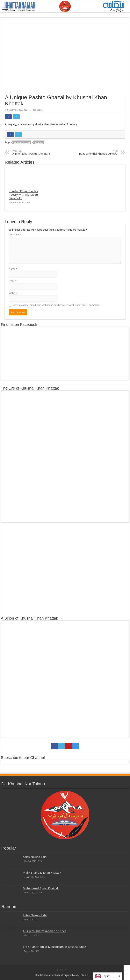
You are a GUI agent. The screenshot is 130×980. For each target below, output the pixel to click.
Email (13, 281)
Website (13, 293)
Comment (15, 235)
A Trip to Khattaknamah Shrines (44, 931)
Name (13, 269)
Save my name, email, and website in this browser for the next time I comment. (56, 305)
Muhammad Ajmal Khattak (41, 888)
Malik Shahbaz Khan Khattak (42, 873)
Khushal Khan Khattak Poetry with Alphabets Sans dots (24, 195)
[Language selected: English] (108, 976)
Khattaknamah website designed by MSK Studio (62, 975)
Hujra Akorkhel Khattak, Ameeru (98, 152)
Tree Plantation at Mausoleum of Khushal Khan (54, 947)
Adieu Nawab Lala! (35, 857)
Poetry (39, 143)
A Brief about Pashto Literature (32, 152)
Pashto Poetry (22, 143)
